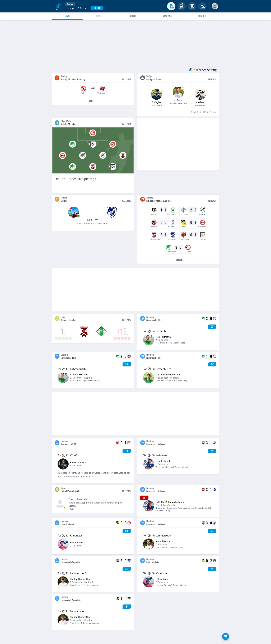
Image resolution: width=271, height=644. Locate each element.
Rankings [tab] (167, 16)
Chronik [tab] (202, 16)
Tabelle (93, 101)
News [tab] (67, 16)
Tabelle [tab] (133, 16)
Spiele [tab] (99, 16)
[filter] (226, 636)
